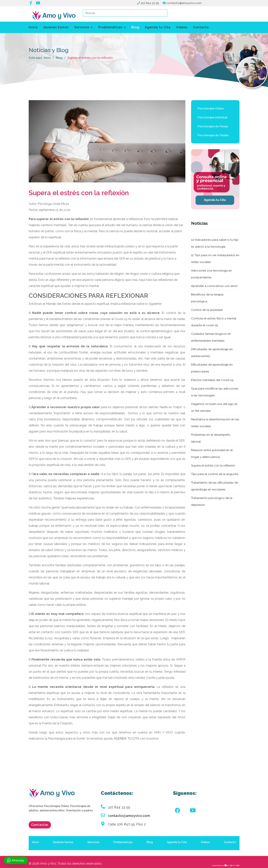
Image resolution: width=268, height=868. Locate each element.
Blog (135, 27)
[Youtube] (193, 811)
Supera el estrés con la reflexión (213, 466)
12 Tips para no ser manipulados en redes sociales (214, 259)
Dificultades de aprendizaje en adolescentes (212, 353)
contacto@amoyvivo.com (185, 3)
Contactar (40, 825)
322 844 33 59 (150, 3)
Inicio (33, 27)
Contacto (201, 27)
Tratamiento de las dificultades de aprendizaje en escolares (215, 486)
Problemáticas (110, 27)
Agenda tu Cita (158, 27)
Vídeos (182, 27)
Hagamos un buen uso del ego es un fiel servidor (215, 407)
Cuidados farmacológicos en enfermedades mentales (211, 337)
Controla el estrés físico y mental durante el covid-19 (214, 322)
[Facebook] (178, 811)
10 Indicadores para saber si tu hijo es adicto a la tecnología (215, 243)
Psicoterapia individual (212, 118)
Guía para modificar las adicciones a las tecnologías (215, 392)
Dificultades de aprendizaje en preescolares (212, 368)
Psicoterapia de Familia (213, 136)
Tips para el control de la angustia (215, 474)
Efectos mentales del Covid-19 (213, 380)
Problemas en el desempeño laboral (211, 438)
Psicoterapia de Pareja (213, 127)
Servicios (82, 27)
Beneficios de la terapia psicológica (207, 298)
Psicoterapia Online (211, 109)
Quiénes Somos (56, 27)
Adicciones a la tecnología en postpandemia (212, 274)
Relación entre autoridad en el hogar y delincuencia (212, 454)
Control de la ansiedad (207, 310)
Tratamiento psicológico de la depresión (212, 502)
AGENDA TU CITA (126, 739)
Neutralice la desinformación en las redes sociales (213, 423)
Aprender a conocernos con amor (215, 286)
